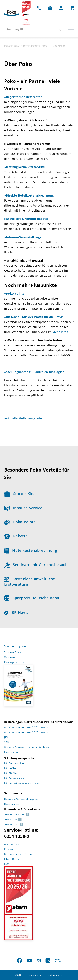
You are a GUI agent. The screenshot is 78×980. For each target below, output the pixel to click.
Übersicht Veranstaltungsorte (22, 799)
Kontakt (9, 849)
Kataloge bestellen (15, 662)
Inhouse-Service (23, 508)
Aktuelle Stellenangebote (23, 418)
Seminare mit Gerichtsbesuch (36, 565)
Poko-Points (20, 522)
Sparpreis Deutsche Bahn (32, 598)
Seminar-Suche (13, 652)
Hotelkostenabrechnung (31, 550)
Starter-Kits (19, 494)
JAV (6, 737)
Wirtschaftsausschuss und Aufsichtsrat (27, 747)
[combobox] (34, 29)
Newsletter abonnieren (18, 854)
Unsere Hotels (13, 804)
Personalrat (11, 752)
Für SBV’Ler (11, 773)
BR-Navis (16, 612)
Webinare (10, 657)
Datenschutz (55, 975)
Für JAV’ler (10, 768)
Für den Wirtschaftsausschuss (22, 783)
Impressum (34, 975)
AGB (18, 975)
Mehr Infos (60, 332)
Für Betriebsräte (14, 763)
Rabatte (16, 536)
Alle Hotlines (12, 844)
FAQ (7, 864)
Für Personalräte (14, 778)
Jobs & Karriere (13, 859)
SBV (7, 742)
